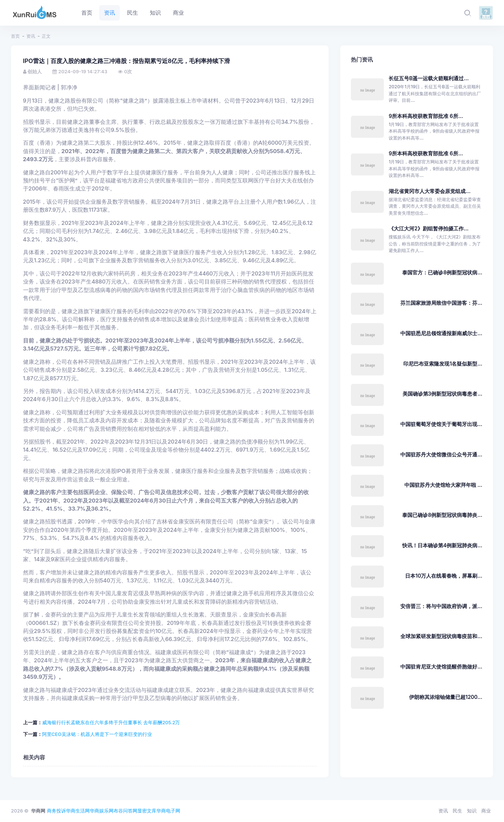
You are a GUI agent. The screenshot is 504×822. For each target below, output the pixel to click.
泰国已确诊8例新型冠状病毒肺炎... (442, 515)
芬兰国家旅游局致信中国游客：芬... (441, 303)
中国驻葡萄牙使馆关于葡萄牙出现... (441, 424)
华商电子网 (168, 811)
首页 (15, 36)
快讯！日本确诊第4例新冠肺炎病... (442, 545)
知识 (472, 811)
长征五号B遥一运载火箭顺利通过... (429, 78)
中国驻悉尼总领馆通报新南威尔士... (441, 333)
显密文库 (147, 811)
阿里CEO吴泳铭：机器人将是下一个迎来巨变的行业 (97, 734)
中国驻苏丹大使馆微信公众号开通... (441, 454)
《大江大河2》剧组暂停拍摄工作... (429, 228)
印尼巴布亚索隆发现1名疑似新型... (443, 364)
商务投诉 (56, 811)
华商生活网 (78, 811)
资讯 (31, 36)
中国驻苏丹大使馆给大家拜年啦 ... (443, 485)
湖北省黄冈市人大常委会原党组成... (429, 191)
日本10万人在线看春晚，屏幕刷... (444, 576)
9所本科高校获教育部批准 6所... (426, 116)
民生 (457, 811)
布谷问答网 (125, 811)
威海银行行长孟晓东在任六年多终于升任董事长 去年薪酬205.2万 (111, 722)
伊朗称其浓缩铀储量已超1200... (446, 697)
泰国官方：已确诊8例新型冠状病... (442, 272)
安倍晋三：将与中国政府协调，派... (441, 606)
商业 (486, 811)
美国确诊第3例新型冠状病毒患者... (442, 394)
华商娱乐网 (102, 811)
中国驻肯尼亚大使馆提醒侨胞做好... (441, 667)
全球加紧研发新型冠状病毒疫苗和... (441, 636)
